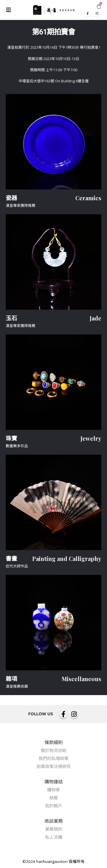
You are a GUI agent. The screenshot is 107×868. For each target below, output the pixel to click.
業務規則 (54, 829)
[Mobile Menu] (10, 10)
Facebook (63, 714)
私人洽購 (54, 837)
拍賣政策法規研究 (54, 766)
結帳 (54, 798)
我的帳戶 (54, 806)
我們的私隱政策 (53, 758)
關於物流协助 (54, 750)
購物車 (53, 790)
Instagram (74, 714)
